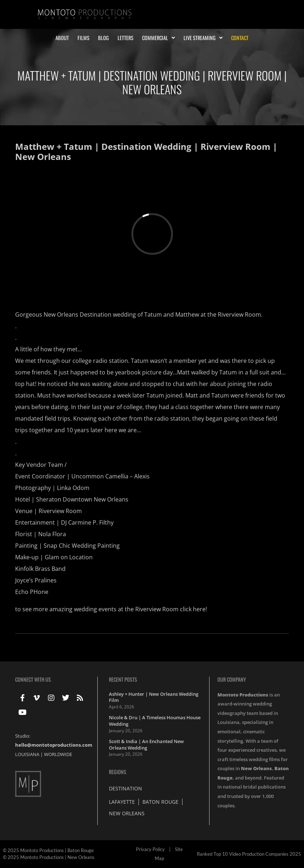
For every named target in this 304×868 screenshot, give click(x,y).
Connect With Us (33, 679)
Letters (125, 38)
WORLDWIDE (58, 754)
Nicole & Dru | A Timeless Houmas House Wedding (155, 721)
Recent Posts (123, 679)
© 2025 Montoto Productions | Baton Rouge (48, 850)
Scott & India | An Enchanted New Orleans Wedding (146, 745)
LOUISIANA (27, 754)
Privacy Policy (150, 849)
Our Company (232, 679)
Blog (103, 38)
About (62, 38)
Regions (118, 772)
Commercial (158, 38)
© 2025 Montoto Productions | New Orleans (49, 857)
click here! (193, 609)
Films (83, 38)
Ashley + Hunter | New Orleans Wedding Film (154, 697)
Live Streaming (203, 38)
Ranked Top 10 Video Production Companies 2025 (249, 854)
